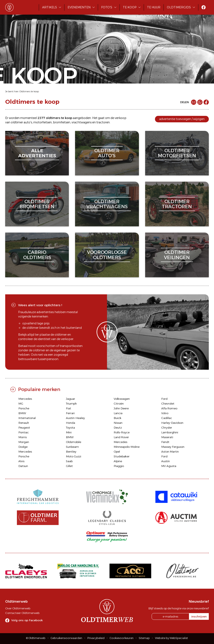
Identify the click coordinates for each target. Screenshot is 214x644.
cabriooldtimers (37, 255)
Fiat (69, 408)
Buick (118, 418)
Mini (69, 432)
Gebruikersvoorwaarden (66, 638)
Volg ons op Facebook (27, 620)
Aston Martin (170, 452)
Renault (24, 423)
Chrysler (167, 428)
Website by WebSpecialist (171, 638)
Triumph (71, 404)
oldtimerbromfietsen (37, 204)
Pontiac (24, 432)
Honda (70, 423)
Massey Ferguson (173, 447)
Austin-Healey (75, 418)
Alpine (118, 461)
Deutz (118, 428)
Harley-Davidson (172, 423)
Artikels (50, 7)
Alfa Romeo (169, 408)
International (27, 418)
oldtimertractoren (177, 204)
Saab (69, 461)
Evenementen (79, 7)
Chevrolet (168, 404)
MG (21, 404)
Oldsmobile (74, 442)
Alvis (21, 461)
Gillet (69, 466)
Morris (23, 437)
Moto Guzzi (74, 456)
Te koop (130, 7)
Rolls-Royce (122, 432)
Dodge (23, 447)
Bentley (71, 452)
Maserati (167, 437)
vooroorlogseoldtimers (107, 255)
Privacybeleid (96, 638)
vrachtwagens (82, 122)
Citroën (119, 404)
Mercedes (25, 399)
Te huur (154, 7)
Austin (166, 461)
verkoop (121, 118)
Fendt (165, 442)
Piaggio (119, 466)
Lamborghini (170, 432)
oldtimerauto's (107, 153)
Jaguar (70, 399)
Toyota (70, 428)
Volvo (165, 413)
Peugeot (24, 428)
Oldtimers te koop (29, 91)
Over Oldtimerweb (18, 608)
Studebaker (122, 456)
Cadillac (167, 418)
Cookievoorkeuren (122, 638)
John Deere (121, 408)
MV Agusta (169, 466)
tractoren (103, 122)
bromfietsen (62, 122)
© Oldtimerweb (36, 638)
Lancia (118, 413)
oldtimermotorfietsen (177, 153)
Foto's (107, 7)
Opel (117, 452)
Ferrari (70, 413)
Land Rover (121, 437)
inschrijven (199, 616)
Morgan (24, 442)
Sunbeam (72, 447)
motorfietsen (43, 122)
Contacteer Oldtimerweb (22, 613)
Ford (164, 399)
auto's (28, 122)
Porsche (24, 408)
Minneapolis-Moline (127, 447)
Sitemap (144, 638)
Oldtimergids (179, 7)
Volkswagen (122, 399)
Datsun (23, 466)
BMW (22, 413)
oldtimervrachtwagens (107, 204)
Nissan (118, 423)
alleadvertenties (37, 153)
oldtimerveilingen (177, 255)
